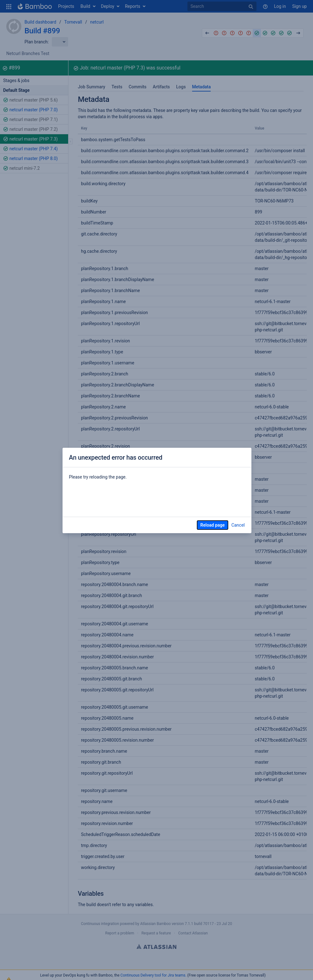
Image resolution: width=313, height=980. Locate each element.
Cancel (238, 525)
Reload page (213, 525)
